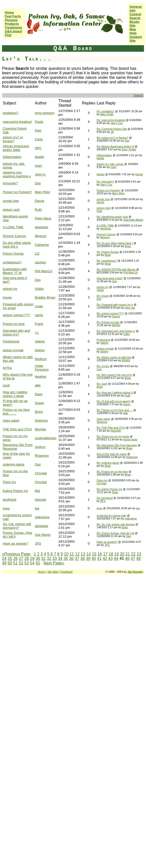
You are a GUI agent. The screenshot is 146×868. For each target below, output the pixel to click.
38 (83, 559)
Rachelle (116, 431)
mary (38, 166)
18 (111, 554)
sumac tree (11, 201)
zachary (40, 262)
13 (83, 554)
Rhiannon (42, 456)
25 (10, 559)
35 (66, 559)
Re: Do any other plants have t (115, 243)
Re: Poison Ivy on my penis (113, 436)
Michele (40, 429)
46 (127, 559)
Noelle (39, 157)
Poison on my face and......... (16, 412)
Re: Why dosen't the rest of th (114, 375)
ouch (6, 385)
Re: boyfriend (104, 498)
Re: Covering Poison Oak (112, 129)
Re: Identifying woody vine (112, 217)
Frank (39, 324)
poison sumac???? (16, 315)
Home (9, 12)
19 (117, 554)
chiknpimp (42, 517)
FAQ (8, 35)
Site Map (133, 27)
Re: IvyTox (103, 366)
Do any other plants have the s (17, 245)
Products (12, 24)
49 (4, 563)
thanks (100, 174)
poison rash (11, 210)
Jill (112, 132)
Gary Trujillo (129, 149)
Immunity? (10, 183)
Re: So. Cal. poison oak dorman (115, 524)
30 (38, 559)
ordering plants (14, 464)
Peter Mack (43, 218)
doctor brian (130, 439)
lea (37, 508)
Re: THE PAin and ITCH (111, 428)
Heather (40, 377)
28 (27, 559)
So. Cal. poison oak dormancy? (17, 526)
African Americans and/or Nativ (16, 148)
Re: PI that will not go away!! (113, 401)
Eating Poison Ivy (15, 491)
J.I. (37, 333)
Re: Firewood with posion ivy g (115, 305)
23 (139, 554)
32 (49, 559)
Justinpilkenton (45, 438)
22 (133, 554)
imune (7, 297)
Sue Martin (43, 535)
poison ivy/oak (13, 350)
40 (94, 559)
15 (94, 554)
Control (135, 14)
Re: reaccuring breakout (111, 120)
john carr (130, 308)
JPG (38, 543)
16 (100, 554)
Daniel (139, 174)
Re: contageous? (107, 261)
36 (71, 559)
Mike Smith (107, 114)
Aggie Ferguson (42, 368)
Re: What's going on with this (114, 357)
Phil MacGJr (44, 271)
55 (38, 563)
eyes (6, 508)
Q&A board (13, 31)
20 (122, 554)
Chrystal (41, 473)
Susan (39, 403)
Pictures (11, 20)
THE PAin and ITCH (17, 429)
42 (105, 559)
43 (111, 559)
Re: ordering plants (108, 463)
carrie (39, 315)
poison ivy (10, 289)
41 (99, 559)
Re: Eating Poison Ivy (109, 489)
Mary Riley (42, 192)
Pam (38, 130)
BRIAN (116, 325)
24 (4, 559)
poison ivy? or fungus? (13, 139)
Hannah (40, 500)
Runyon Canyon (14, 236)
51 (16, 563)
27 (21, 559)
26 (16, 559)
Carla (39, 139)
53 (27, 563)
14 (89, 554)
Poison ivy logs (14, 324)
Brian (128, 246)
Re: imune (103, 296)
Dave (38, 394)
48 (138, 559)
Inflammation (12, 157)
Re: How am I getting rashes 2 (115, 392)
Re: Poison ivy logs (108, 322)
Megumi (40, 236)
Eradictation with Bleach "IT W (15, 271)
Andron (40, 447)
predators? (11, 113)
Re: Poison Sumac (108, 252)
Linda (39, 306)
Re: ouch (102, 384)
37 (77, 559)
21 (128, 554)
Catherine (42, 245)
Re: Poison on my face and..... (114, 410)
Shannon (41, 420)
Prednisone (11, 341)
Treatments (13, 27)
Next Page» (54, 563)
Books (134, 22)
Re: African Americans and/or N (115, 146)
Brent (39, 412)
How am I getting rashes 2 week (15, 394)
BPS (103, 501)
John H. (40, 174)
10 (66, 554)
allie (38, 385)
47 (133, 559)
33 (55, 559)
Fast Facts (13, 16)
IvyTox (7, 368)
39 (88, 559)
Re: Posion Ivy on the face (112, 472)
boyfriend (9, 500)
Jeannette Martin (133, 220)
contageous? (12, 262)
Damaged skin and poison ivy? (16, 332)
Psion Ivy (9, 482)
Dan (38, 183)
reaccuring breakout (17, 122)
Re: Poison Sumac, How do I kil (115, 533)
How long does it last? (110, 278)
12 (77, 554)
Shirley (40, 350)
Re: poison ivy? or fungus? (112, 138)
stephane (41, 227)
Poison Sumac (13, 253)
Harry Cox (117, 123)
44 (116, 559)
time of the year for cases (112, 454)
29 (32, 559)
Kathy (127, 334)
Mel (37, 491)
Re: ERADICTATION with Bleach (116, 269)
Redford (40, 359)
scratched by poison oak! (111, 515)
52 (21, 563)
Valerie (40, 341)
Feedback (67, 572)
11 (72, 554)
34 (60, 559)
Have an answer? (15, 543)
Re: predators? (105, 111)
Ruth (38, 210)
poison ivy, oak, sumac (110, 164)
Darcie (39, 201)
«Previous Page (16, 554)
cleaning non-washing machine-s (17, 174)
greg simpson (44, 113)
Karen (127, 404)
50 (10, 563)
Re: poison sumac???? (110, 313)
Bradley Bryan (45, 297)
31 (43, 559)
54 (32, 563)
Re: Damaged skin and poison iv (116, 331)
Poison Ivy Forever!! (17, 192)
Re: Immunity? (105, 182)
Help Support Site (136, 37)
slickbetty (41, 526)
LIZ (37, 253)
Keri (127, 141)
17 (105, 554)
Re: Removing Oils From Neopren (117, 445)
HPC (38, 148)
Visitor (39, 289)
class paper (11, 420)
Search (135, 18)
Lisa (99, 369)
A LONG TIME (13, 227)
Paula (39, 122)
